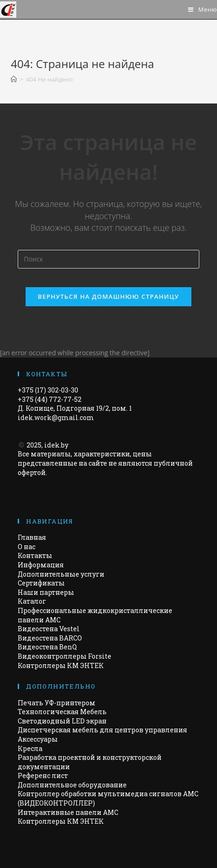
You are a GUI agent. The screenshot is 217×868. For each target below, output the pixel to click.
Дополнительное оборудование (72, 785)
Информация (41, 565)
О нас (27, 547)
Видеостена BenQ (47, 647)
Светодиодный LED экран (62, 721)
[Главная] (14, 79)
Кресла (30, 748)
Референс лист (43, 775)
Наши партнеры (46, 592)
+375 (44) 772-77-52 (50, 399)
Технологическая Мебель (62, 712)
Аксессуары (38, 739)
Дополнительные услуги (61, 574)
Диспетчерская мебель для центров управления (102, 730)
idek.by (56, 445)
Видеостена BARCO (50, 638)
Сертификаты (41, 583)
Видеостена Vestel (49, 629)
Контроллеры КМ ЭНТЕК (61, 665)
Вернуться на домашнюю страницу (108, 296)
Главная (32, 537)
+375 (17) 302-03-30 (48, 390)
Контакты (35, 555)
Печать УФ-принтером (57, 703)
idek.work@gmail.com (56, 417)
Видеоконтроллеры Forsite (64, 656)
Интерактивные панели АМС (68, 812)
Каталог (32, 601)
